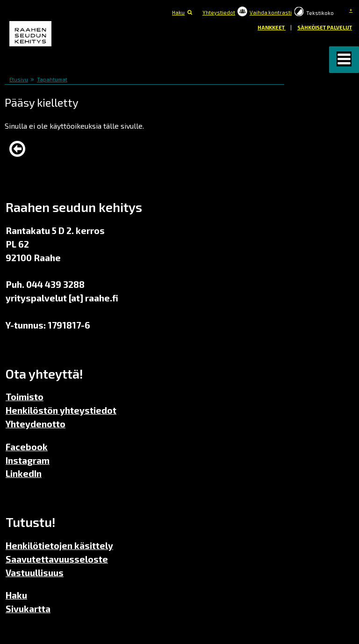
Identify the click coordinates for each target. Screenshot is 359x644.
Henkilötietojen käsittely (59, 545)
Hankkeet (272, 27)
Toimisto (25, 397)
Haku (178, 12)
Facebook (27, 447)
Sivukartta (28, 609)
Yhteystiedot (219, 12)
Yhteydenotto (36, 424)
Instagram (28, 460)
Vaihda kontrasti (271, 12)
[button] (344, 60)
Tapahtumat (52, 79)
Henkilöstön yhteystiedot (61, 410)
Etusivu (19, 79)
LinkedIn (24, 473)
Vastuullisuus (35, 573)
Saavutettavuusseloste (57, 559)
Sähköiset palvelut (325, 27)
